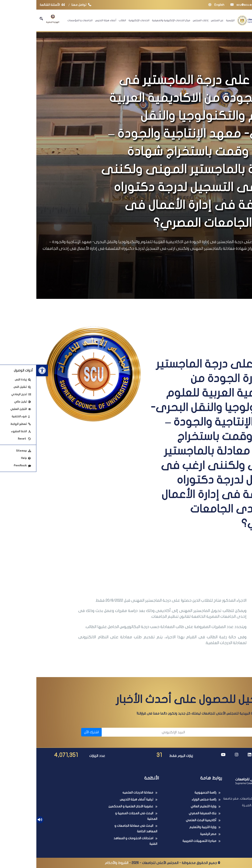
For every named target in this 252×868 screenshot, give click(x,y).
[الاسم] (197, 732)
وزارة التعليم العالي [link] (167, 806)
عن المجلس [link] (181, 20)
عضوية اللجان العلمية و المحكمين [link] (94, 806)
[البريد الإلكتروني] (109, 732)
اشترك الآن (55, 732)
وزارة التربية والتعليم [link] (166, 827)
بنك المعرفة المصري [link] (166, 813)
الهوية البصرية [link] (16, 19)
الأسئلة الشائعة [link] (17, 5)
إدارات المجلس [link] (164, 20)
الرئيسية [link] (194, 20)
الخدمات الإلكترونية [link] (103, 20)
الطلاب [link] (86, 20)
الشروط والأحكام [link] (80, 863)
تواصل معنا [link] (46, 5)
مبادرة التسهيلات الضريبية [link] (163, 841)
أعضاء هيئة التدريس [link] (69, 20)
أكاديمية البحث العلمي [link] (165, 820)
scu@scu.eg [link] (205, 5)
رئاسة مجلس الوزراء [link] (168, 799)
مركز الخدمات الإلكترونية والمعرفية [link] (135, 20)
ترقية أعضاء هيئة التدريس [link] (100, 799)
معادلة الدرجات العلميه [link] (101, 793)
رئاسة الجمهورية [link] (169, 793)
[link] (6, 370)
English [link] (180, 5)
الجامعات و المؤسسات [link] (44, 20)
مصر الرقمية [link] (172, 834)
